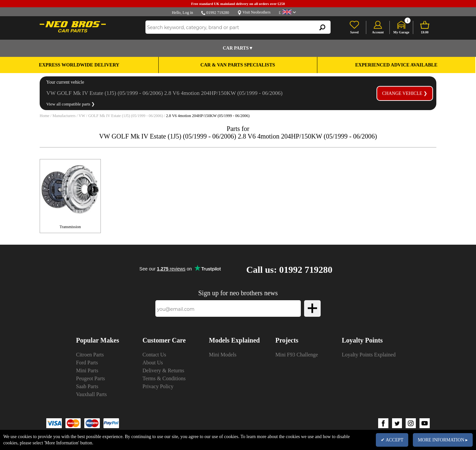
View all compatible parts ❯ (71, 104)
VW (82, 116)
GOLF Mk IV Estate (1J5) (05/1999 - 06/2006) (126, 116)
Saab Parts (87, 386)
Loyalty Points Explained (369, 355)
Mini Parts (87, 370)
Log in (188, 13)
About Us (153, 363)
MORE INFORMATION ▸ (443, 440)
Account (378, 32)
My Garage (401, 32)
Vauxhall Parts (91, 394)
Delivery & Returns (163, 370)
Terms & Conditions (164, 378)
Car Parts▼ (238, 48)
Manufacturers (64, 116)
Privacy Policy (158, 386)
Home (44, 116)
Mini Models (223, 355)
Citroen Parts (90, 355)
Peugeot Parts (91, 378)
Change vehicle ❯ (405, 93)
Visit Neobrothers (256, 12)
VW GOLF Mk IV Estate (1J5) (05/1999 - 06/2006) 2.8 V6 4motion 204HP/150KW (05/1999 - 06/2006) (164, 93)
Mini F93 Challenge (297, 355)
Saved (354, 32)
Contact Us (154, 355)
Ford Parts (87, 363)
